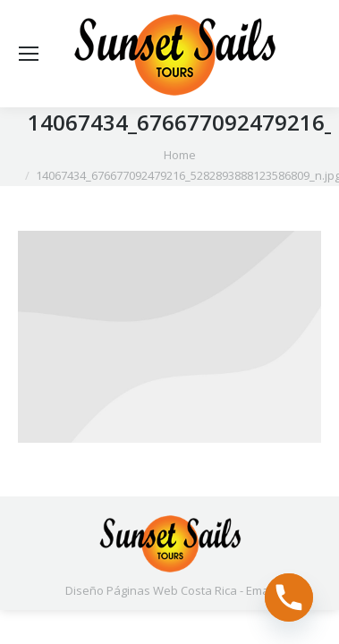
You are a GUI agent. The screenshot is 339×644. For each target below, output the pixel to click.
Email (260, 590)
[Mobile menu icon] (29, 54)
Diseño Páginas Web (122, 590)
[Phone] (289, 597)
